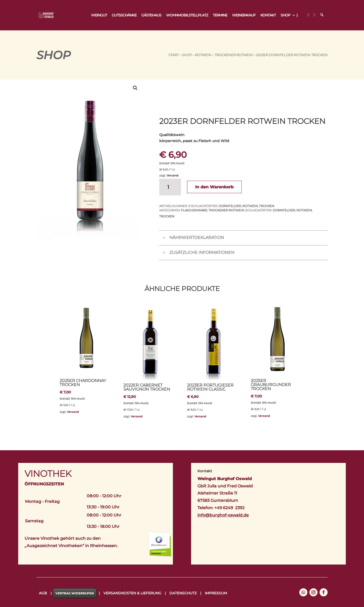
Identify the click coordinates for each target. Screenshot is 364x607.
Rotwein (203, 55)
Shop (285, 15)
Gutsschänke (124, 15)
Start (173, 55)
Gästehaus (151, 15)
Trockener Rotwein (234, 55)
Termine (220, 15)
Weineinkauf (244, 15)
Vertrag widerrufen (75, 593)
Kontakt (268, 15)
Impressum (216, 593)
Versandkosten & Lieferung (132, 593)
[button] (135, 88)
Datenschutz (183, 593)
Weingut (99, 15)
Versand (173, 175)
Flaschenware (194, 210)
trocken (267, 206)
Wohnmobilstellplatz (187, 15)
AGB (43, 593)
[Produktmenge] (170, 187)
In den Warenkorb (214, 187)
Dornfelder (230, 206)
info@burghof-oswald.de (223, 515)
